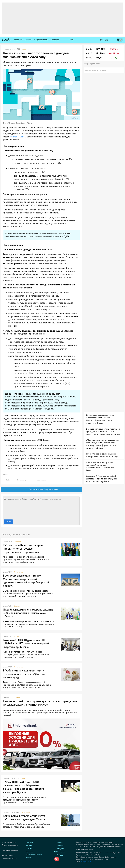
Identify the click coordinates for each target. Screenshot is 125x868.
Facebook (59, 846)
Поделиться (39, 480)
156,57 (99, 58)
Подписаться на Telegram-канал (41, 489)
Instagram (59, 849)
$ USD (89, 49)
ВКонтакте (59, 852)
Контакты (103, 70)
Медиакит (95, 70)
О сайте (29, 849)
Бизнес (17, 606)
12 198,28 (100, 49)
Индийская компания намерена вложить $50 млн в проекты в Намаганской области (28, 613)
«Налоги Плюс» (18, 137)
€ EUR (89, 53)
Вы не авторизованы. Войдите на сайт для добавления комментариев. (41, 507)
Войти (8, 522)
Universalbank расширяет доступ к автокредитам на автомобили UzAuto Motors (40, 703)
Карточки (55, 40)
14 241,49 (100, 53)
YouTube (59, 855)
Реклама (88, 70)
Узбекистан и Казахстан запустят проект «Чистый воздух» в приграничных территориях (24, 549)
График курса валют (93, 64)
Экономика (18, 541)
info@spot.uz (86, 862)
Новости (18, 40)
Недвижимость (41, 40)
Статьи (28, 40)
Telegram (59, 842)
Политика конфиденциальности (34, 853)
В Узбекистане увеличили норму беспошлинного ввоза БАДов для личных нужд (24, 674)
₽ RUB (89, 58)
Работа (28, 858)
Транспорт (25, 778)
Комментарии (21, 480)
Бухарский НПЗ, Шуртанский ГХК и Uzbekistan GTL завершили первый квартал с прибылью (26, 644)
